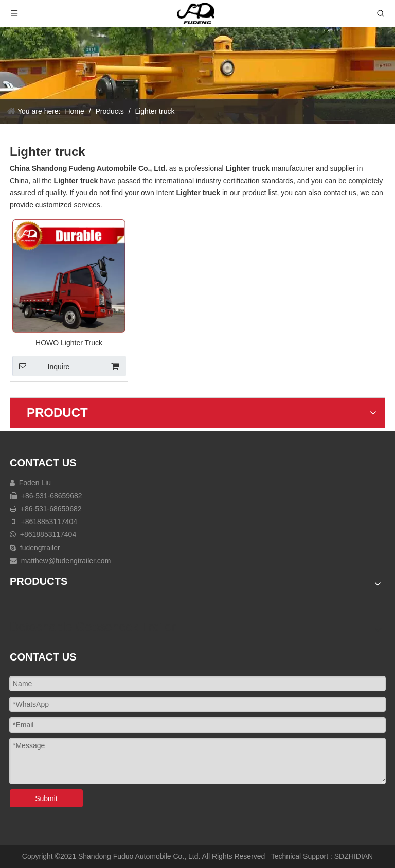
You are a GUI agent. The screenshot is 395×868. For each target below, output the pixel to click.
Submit (46, 798)
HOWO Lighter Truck (69, 343)
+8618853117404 (48, 522)
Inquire (41, 366)
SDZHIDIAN (354, 856)
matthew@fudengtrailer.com (66, 561)
